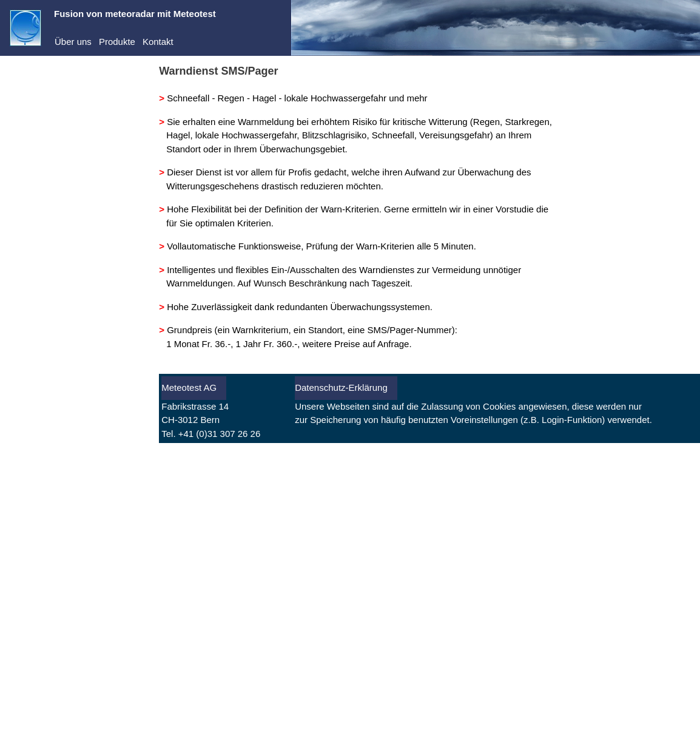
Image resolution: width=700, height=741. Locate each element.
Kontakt (158, 42)
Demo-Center (49, 108)
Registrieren (34, 170)
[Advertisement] (76, 543)
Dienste (37, 127)
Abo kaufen (33, 186)
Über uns (73, 42)
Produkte (117, 42)
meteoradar (45, 90)
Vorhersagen (48, 252)
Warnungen (45, 270)
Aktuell (35, 233)
